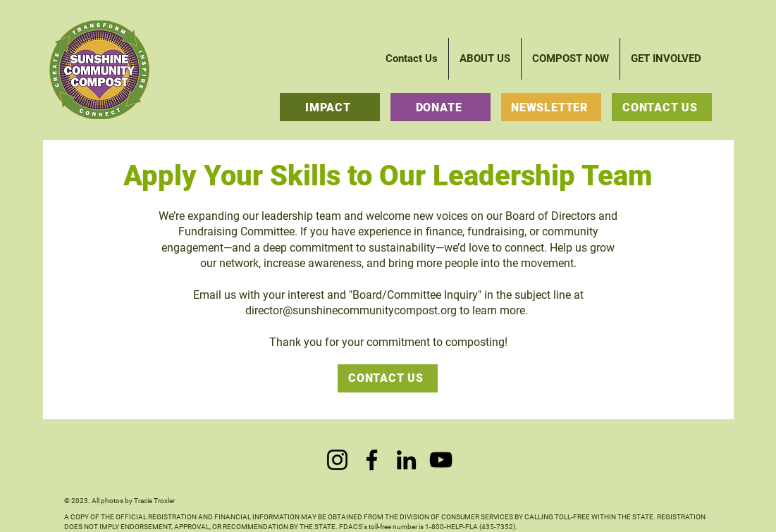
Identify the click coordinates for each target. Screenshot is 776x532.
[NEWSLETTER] (551, 107)
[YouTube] (441, 460)
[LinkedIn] (406, 460)
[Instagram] (337, 460)
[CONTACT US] (662, 107)
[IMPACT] (330, 107)
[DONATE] (441, 107)
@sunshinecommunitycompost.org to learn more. (407, 310)
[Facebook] (372, 460)
